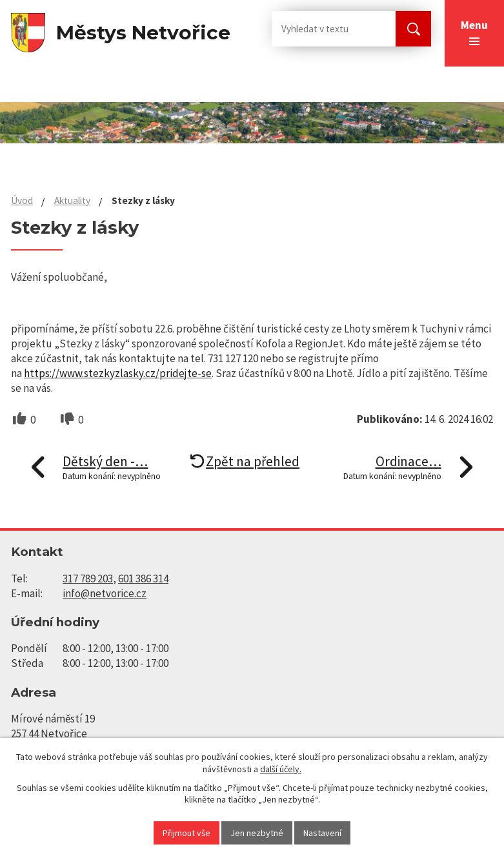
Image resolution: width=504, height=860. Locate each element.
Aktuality (72, 200)
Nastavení (322, 833)
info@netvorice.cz (105, 593)
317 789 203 (88, 578)
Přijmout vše (186, 833)
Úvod (22, 200)
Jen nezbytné (257, 833)
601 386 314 (143, 578)
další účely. (281, 769)
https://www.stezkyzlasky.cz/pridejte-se (118, 373)
